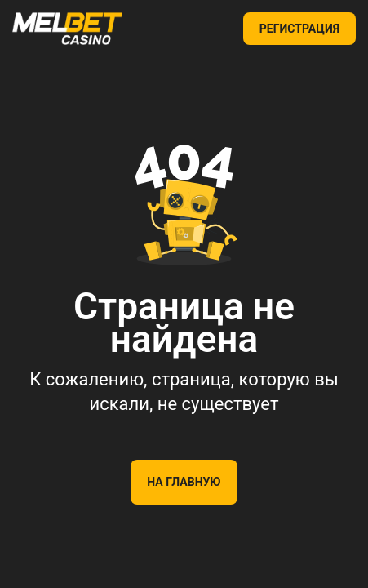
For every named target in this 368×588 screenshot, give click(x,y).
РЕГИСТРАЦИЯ (299, 29)
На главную (184, 482)
